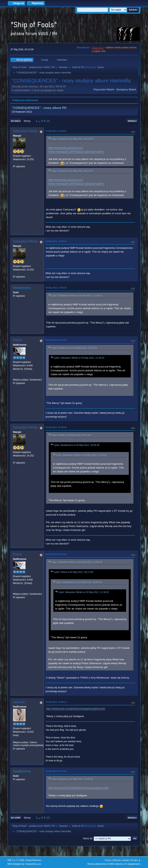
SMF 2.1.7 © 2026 (16, 860)
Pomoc (108, 860)
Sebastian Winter (25, 131)
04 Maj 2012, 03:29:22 (56, 554)
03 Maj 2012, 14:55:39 (56, 288)
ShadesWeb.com (33, 864)
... (40, 121)
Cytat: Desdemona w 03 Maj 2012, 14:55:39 (74, 348)
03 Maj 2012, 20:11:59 (56, 340)
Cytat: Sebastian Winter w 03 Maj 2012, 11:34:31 (77, 296)
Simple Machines (33, 860)
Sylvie (100, 67)
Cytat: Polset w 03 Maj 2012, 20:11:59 (71, 435)
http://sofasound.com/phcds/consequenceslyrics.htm (76, 709)
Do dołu (16, 121)
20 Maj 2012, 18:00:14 (56, 702)
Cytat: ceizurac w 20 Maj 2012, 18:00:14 (72, 779)
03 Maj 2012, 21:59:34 (56, 427)
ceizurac (19, 702)
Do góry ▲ (136, 860)
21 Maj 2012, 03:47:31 (56, 771)
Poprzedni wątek (104, 89)
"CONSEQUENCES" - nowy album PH (39, 108)
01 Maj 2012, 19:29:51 (56, 131)
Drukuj (132, 121)
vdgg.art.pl (97, 48)
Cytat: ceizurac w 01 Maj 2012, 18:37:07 (72, 139)
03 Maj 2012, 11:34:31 (56, 241)
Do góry (16, 818)
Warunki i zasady (121, 860)
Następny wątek (126, 89)
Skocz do (88, 838)
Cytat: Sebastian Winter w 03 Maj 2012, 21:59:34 (77, 562)
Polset (18, 340)
